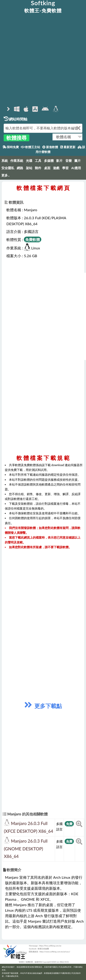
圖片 (78, 161)
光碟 (29, 161)
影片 (59, 161)
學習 (65, 168)
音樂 (69, 161)
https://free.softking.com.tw (50, 946)
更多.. (6, 175)
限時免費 (11, 147)
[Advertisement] (43, 60)
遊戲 (56, 168)
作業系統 (17, 161)
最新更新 (68, 147)
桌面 (47, 168)
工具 (38, 161)
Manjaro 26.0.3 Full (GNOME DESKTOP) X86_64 (26, 849)
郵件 (38, 168)
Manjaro (31, 210)
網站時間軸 (15, 119)
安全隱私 (8, 168)
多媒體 (49, 161)
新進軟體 (50, 147)
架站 (29, 168)
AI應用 (76, 168)
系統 (5, 161)
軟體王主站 (31, 147)
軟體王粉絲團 (43, 949)
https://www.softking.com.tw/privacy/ (55, 952)
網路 (20, 168)
